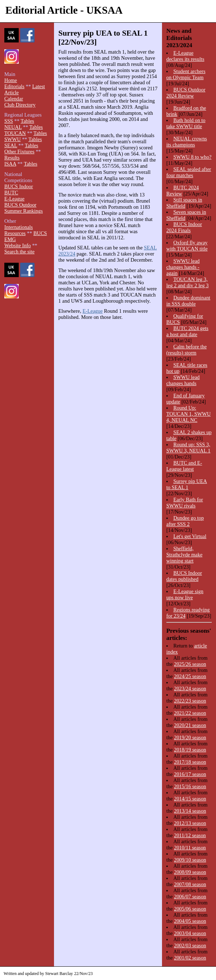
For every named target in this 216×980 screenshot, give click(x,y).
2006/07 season (190, 897)
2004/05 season (190, 921)
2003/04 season (190, 933)
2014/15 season (190, 799)
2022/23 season (190, 701)
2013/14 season (190, 811)
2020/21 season (190, 725)
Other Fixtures (19, 152)
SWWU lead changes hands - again (183, 267)
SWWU (13, 139)
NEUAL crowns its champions (187, 142)
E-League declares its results (185, 56)
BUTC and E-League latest (184, 466)
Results (12, 158)
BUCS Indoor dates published (184, 576)
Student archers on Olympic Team (186, 74)
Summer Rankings (24, 211)
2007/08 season (190, 884)
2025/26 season (190, 664)
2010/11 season (190, 848)
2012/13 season (190, 823)
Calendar (14, 99)
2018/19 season (190, 750)
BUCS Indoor (19, 186)
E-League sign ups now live (185, 594)
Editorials (14, 86)
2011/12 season (190, 835)
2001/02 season (190, 958)
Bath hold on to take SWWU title (186, 123)
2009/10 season (190, 860)
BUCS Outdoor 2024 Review (186, 93)
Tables (27, 121)
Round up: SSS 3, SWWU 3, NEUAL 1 (188, 448)
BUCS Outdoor (20, 205)
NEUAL (13, 127)
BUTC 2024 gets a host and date (187, 331)
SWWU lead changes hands (183, 380)
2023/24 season (190, 688)
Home (11, 80)
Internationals (19, 227)
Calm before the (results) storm (186, 350)
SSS (9, 121)
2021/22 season (190, 713)
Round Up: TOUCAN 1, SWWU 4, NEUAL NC (188, 414)
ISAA (10, 164)
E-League (93, 311)
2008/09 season (190, 872)
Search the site (19, 252)
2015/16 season (190, 786)
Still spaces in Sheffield (184, 203)
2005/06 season (190, 909)
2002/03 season (190, 945)
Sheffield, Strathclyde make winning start (184, 555)
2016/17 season (190, 774)
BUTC (11, 193)
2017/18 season (190, 762)
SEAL (11, 145)
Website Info (18, 245)
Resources (15, 233)
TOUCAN (15, 133)
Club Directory (20, 105)
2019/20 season (190, 737)
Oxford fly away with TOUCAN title (187, 246)
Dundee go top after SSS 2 (185, 521)
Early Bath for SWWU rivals (185, 503)
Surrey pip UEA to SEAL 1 (187, 484)
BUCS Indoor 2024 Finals (184, 227)
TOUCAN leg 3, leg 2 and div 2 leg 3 (188, 282)
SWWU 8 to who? (192, 157)
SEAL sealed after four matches (189, 172)
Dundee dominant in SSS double (188, 301)
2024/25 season (190, 676)
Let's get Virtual (190, 536)
